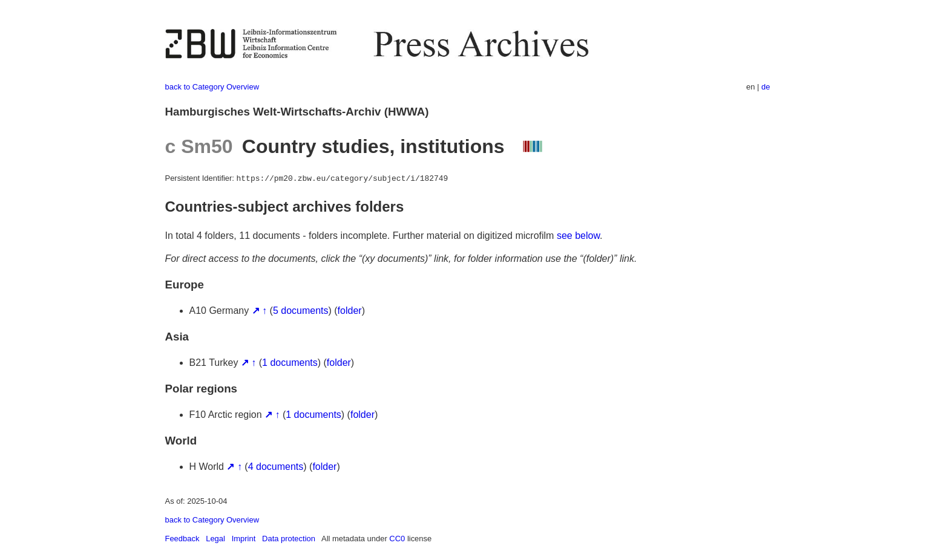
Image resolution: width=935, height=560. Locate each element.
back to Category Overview (212, 87)
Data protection (289, 539)
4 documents (276, 467)
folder (350, 311)
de (766, 87)
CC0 (397, 539)
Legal (215, 539)
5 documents (301, 311)
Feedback (182, 539)
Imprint (244, 539)
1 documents (290, 363)
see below (578, 236)
